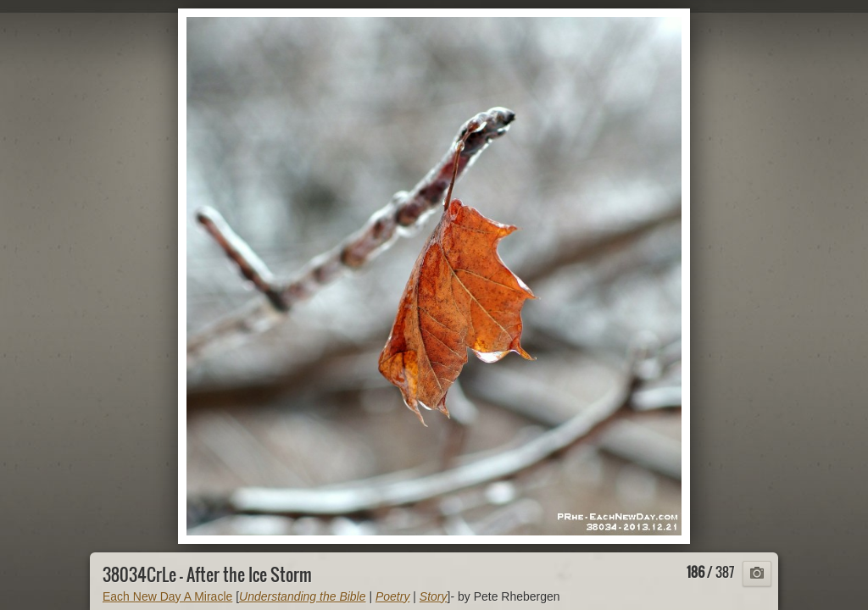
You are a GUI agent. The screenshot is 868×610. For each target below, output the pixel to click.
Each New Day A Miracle (167, 596)
